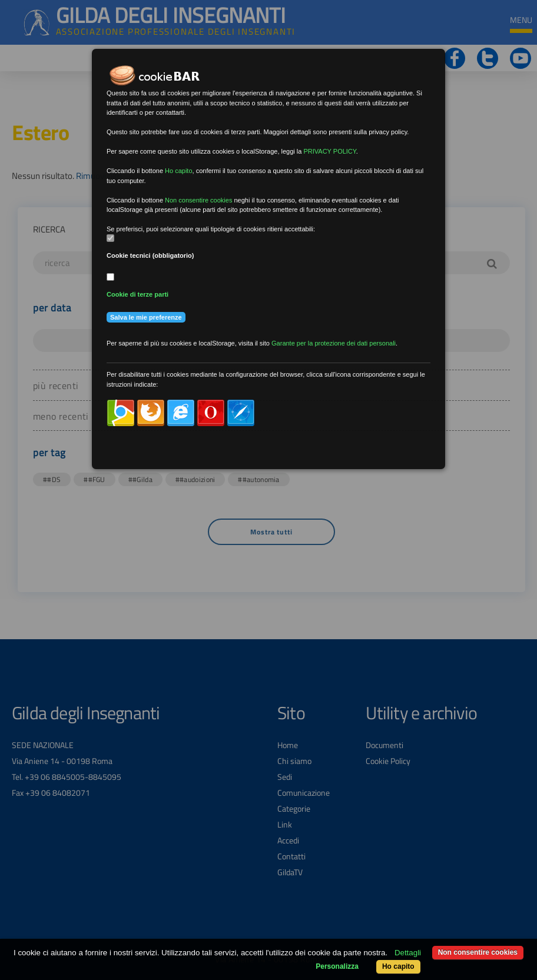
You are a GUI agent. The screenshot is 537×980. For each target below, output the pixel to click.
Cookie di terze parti (137, 294)
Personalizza (337, 966)
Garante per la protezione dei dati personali (334, 343)
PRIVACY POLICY (329, 151)
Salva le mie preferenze (146, 317)
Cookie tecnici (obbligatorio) (150, 255)
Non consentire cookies (478, 952)
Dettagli (408, 953)
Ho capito (398, 966)
